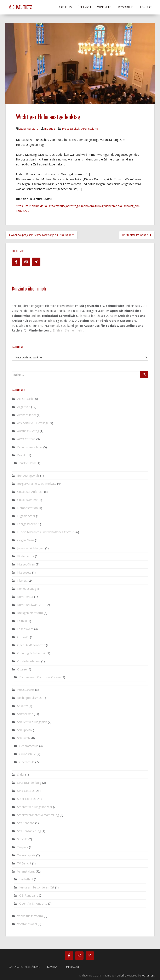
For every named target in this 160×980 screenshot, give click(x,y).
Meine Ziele (104, 7)
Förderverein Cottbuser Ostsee (40, 677)
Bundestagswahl (28, 476)
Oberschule (27, 762)
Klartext (22, 580)
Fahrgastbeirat (27, 524)
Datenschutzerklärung (24, 967)
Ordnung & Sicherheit (32, 653)
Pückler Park (28, 463)
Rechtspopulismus (29, 698)
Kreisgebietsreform (30, 613)
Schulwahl (24, 738)
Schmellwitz (25, 714)
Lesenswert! (25, 629)
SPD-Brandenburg (29, 783)
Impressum (72, 967)
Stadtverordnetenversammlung (38, 815)
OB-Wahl (23, 637)
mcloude (50, 129)
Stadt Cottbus (26, 799)
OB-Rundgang (29, 895)
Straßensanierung (29, 831)
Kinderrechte (26, 556)
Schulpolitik (25, 730)
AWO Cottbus (26, 439)
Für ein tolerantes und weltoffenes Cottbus (46, 532)
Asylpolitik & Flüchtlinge (33, 423)
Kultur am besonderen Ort (37, 887)
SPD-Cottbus (26, 791)
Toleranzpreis (26, 855)
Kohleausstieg (27, 589)
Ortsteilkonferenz (29, 661)
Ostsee (22, 669)
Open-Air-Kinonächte (31, 645)
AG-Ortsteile (25, 399)
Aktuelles (65, 7)
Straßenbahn (26, 823)
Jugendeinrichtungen (31, 548)
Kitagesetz (24, 572)
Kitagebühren (26, 564)
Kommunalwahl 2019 (31, 605)
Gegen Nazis (26, 540)
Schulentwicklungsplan (32, 722)
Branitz (22, 455)
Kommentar (25, 597)
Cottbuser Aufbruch (30, 492)
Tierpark (23, 847)
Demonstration (27, 508)
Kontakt (146, 7)
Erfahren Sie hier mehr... (69, 330)
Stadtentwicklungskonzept (35, 807)
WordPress (148, 976)
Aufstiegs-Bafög (28, 431)
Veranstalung (89, 129)
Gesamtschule (29, 746)
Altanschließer (27, 415)
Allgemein (24, 407)
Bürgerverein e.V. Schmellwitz (37, 484)
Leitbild (22, 621)
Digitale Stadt (26, 516)
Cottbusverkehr (27, 500)
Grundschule (28, 754)
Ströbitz (22, 839)
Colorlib (121, 976)
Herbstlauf (26, 879)
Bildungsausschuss (30, 447)
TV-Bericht (24, 863)
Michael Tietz (20, 7)
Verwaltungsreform (30, 916)
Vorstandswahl (27, 924)
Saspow (22, 706)
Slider (21, 774)
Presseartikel (125, 7)
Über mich (84, 7)
